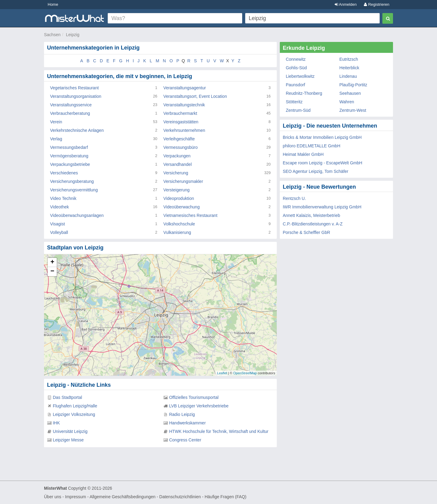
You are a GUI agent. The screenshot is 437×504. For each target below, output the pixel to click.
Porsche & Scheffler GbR (307, 232)
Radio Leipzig (182, 414)
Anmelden (346, 4)
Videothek (59, 207)
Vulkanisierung (177, 232)
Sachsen (52, 35)
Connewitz (296, 59)
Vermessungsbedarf (69, 147)
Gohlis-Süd (296, 68)
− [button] (52, 272)
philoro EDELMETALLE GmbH (312, 146)
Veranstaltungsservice (71, 105)
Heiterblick (349, 68)
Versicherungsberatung (72, 181)
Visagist (58, 224)
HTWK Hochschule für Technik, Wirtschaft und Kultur (219, 431)
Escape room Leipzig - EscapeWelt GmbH (323, 163)
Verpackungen (177, 156)
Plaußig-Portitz (353, 85)
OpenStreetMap (245, 373)
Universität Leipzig (70, 431)
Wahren (347, 102)
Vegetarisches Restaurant (74, 88)
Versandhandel (177, 164)
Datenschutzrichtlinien (180, 497)
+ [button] (52, 262)
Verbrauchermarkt (180, 113)
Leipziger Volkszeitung (74, 414)
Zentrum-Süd (298, 110)
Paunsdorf (296, 85)
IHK (56, 423)
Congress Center (185, 440)
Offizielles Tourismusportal (194, 397)
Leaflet (222, 373)
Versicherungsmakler (183, 181)
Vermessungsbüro (180, 147)
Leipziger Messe (68, 440)
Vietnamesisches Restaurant (190, 215)
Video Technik (63, 198)
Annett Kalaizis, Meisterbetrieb (312, 215)
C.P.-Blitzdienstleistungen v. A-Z (313, 224)
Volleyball (59, 232)
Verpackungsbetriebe (70, 164)
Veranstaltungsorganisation (76, 96)
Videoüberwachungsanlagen (77, 215)
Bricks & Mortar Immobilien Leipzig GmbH (322, 137)
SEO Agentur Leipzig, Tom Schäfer (316, 171)
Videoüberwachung (181, 207)
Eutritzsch (349, 59)
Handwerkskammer (187, 423)
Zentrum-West (353, 110)
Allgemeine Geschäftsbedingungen (122, 497)
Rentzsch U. (294, 198)
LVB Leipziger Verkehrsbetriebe (199, 406)
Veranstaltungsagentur (185, 88)
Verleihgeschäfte (179, 139)
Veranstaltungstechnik (184, 105)
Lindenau (348, 76)
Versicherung (176, 173)
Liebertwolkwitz (300, 76)
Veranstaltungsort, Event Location (195, 96)
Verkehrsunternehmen (184, 130)
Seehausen (350, 93)
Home (53, 4)
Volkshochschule (179, 224)
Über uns (53, 497)
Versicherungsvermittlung (74, 190)
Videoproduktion (179, 198)
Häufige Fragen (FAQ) (225, 497)
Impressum (75, 497)
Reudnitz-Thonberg (304, 93)
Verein (56, 122)
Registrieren (377, 4)
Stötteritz (294, 102)
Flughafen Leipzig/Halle (75, 406)
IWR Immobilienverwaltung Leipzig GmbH (322, 207)
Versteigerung (176, 190)
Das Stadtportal (68, 397)
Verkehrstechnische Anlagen (77, 130)
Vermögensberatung (69, 156)
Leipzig (73, 35)
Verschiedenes (64, 173)
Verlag (56, 139)
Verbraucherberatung (70, 113)
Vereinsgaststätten (181, 122)
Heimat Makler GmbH (303, 154)
